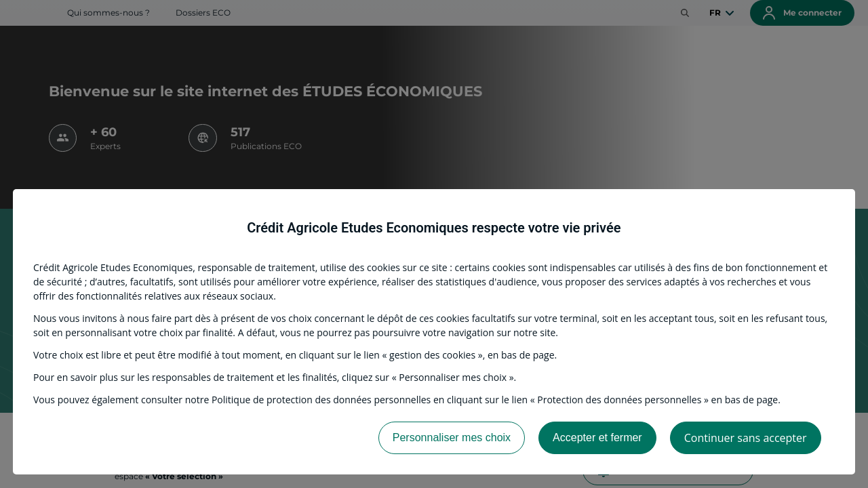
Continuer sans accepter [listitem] (746, 438)
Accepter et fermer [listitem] (597, 438)
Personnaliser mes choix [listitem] (452, 438)
